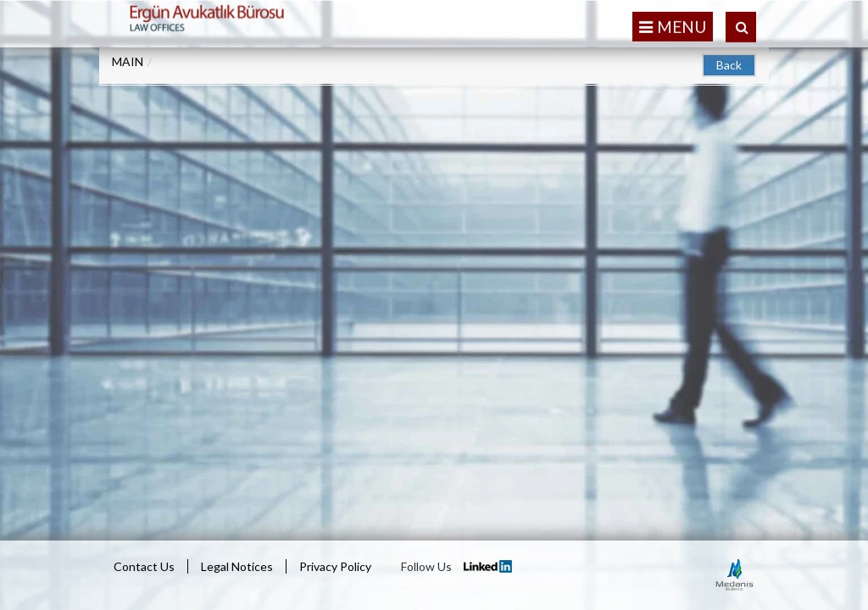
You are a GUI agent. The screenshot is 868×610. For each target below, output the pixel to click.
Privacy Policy (335, 566)
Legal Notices (237, 566)
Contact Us (144, 566)
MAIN (128, 61)
